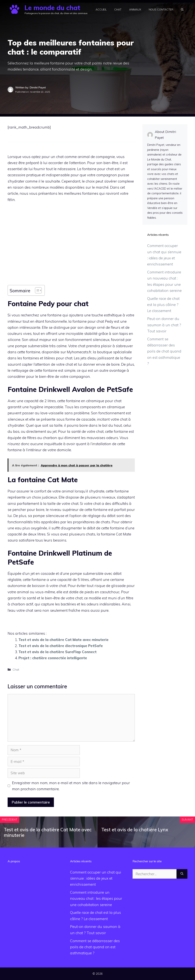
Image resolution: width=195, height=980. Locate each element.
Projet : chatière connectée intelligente (53, 658)
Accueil (101, 10)
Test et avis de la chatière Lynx (135, 830)
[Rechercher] (182, 874)
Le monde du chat (52, 8)
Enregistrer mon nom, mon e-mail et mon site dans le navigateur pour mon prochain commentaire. (71, 786)
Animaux (135, 10)
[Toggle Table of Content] (36, 290)
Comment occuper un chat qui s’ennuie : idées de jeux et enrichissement (96, 878)
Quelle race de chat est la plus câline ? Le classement (163, 305)
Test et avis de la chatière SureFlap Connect (58, 652)
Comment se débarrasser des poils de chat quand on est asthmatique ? (164, 351)
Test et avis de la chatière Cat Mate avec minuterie (64, 640)
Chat (118, 10)
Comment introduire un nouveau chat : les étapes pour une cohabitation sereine (96, 899)
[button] (182, 10)
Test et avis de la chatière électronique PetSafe (61, 646)
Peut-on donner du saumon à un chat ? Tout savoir (164, 325)
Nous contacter (161, 10)
